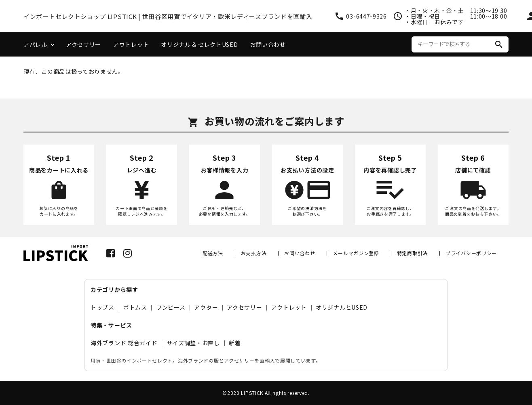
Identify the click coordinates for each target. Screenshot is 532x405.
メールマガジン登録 (356, 253)
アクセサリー (83, 44)
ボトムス (135, 307)
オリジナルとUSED (342, 307)
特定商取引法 (412, 253)
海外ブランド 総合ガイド (124, 343)
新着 (235, 343)
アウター (206, 307)
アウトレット (131, 44)
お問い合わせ (268, 44)
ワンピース (171, 307)
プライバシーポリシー (471, 253)
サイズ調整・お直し (193, 343)
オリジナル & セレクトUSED (199, 44)
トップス (102, 307)
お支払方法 (254, 253)
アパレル (35, 44)
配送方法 (213, 253)
